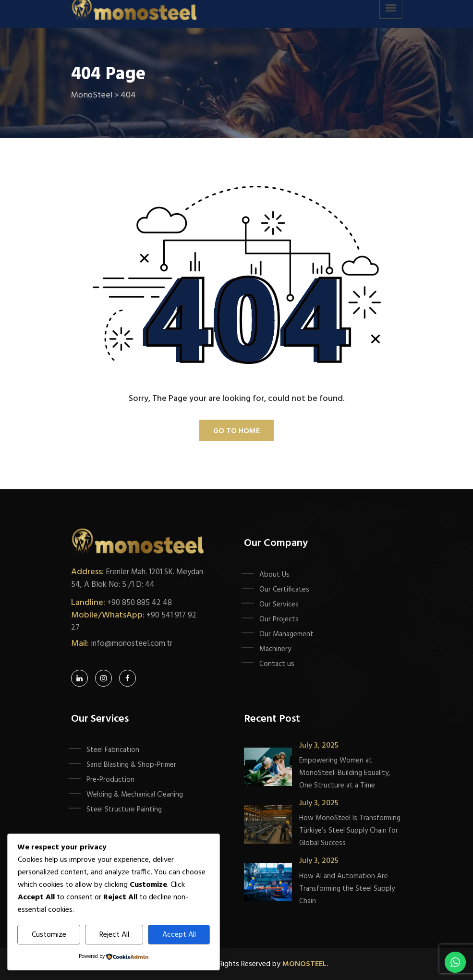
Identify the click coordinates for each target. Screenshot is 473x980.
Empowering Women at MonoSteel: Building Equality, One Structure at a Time (345, 773)
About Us (274, 575)
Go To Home (236, 431)
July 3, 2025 (319, 746)
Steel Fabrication (113, 750)
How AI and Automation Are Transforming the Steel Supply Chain (347, 889)
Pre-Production (110, 780)
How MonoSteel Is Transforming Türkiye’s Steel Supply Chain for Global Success (350, 831)
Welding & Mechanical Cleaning (135, 795)
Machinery (275, 649)
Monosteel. (305, 964)
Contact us (277, 664)
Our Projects (279, 619)
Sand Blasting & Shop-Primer (131, 765)
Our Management (286, 634)
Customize (49, 935)
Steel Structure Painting (124, 810)
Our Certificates (284, 590)
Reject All (114, 935)
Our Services (279, 605)
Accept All (179, 935)
